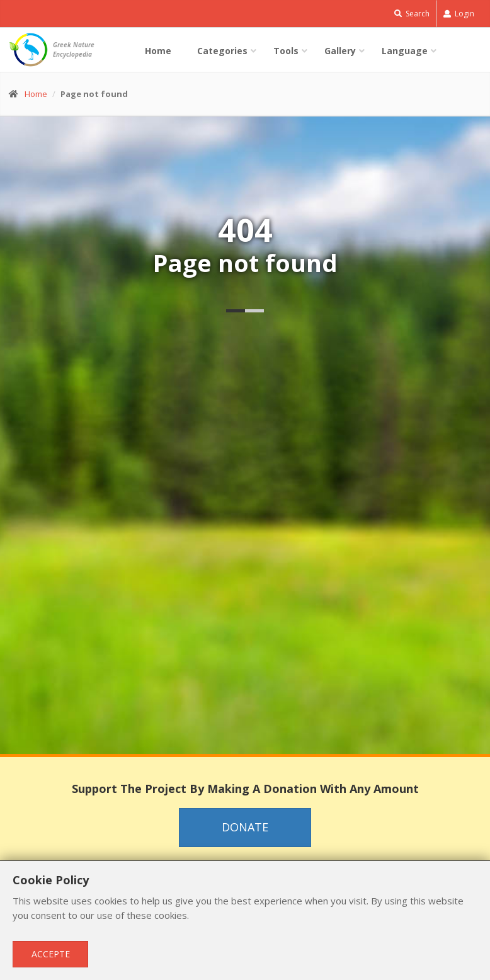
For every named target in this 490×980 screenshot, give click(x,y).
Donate (245, 827)
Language (405, 51)
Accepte (51, 954)
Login (459, 14)
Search (412, 14)
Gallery (340, 51)
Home (158, 51)
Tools (286, 51)
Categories (222, 51)
